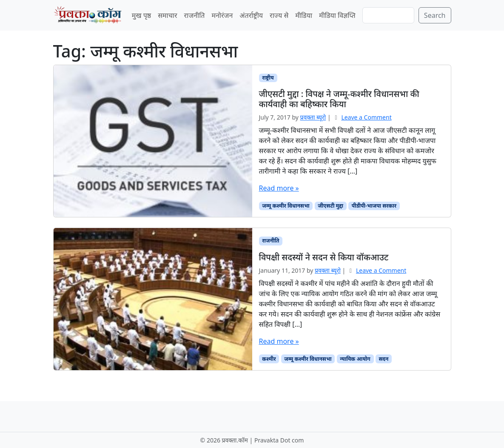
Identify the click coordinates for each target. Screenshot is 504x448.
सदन (384, 359)
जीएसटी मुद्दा (330, 206)
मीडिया (304, 15)
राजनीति (195, 15)
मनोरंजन (222, 15)
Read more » (279, 188)
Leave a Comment (366, 117)
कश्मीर (269, 359)
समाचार (167, 15)
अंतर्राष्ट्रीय (251, 15)
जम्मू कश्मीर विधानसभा (286, 206)
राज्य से (279, 15)
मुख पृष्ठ (141, 15)
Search (435, 15)
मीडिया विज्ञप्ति (337, 15)
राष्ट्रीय (268, 78)
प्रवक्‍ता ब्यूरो (313, 117)
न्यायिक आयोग (355, 359)
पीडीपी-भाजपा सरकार (374, 206)
